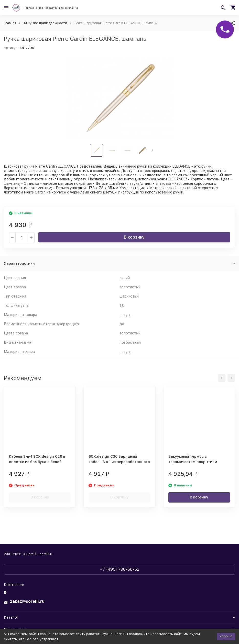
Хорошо (226, 636)
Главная (10, 23)
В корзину (134, 237)
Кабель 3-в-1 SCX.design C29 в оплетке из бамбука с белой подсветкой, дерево (37, 462)
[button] (152, 150)
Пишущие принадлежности (45, 23)
